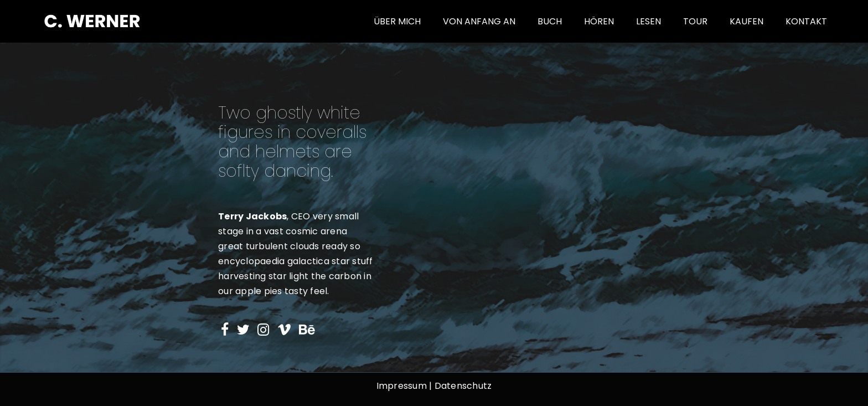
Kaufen (746, 21)
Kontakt (806, 21)
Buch (550, 21)
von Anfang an (479, 21)
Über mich (397, 21)
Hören (599, 21)
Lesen (649, 21)
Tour (695, 21)
